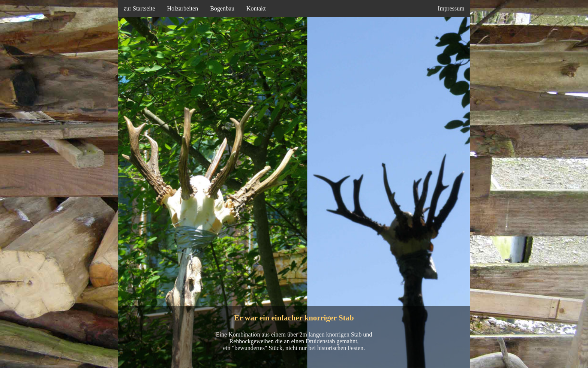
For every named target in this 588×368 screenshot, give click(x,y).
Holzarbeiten (183, 8)
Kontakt (256, 8)
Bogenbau (222, 8)
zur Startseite (139, 8)
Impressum (451, 8)
